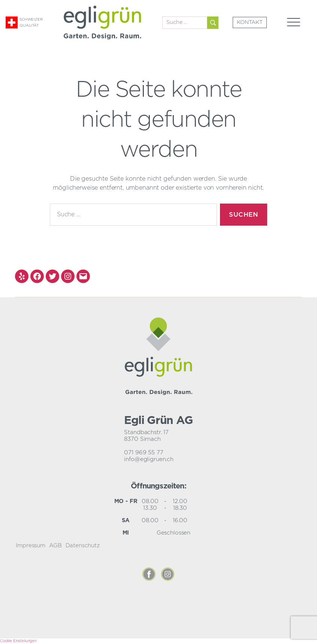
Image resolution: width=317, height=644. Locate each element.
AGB (55, 546)
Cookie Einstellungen (18, 641)
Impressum (31, 546)
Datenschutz (83, 546)
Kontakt (250, 22)
